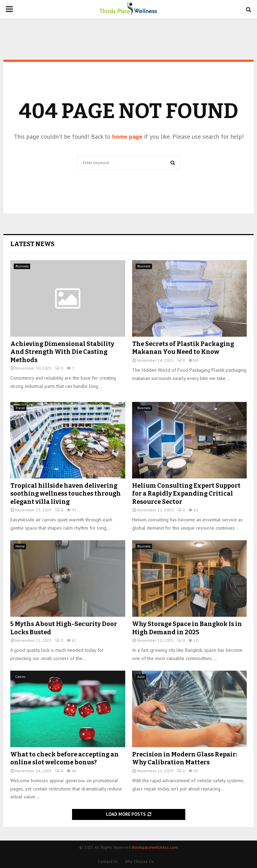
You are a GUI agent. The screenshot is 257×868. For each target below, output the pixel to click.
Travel (20, 408)
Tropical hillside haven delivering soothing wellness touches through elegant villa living (66, 494)
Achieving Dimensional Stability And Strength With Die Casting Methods (62, 352)
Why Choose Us (139, 861)
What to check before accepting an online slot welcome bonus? (65, 758)
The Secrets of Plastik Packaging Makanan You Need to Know (183, 348)
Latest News (32, 244)
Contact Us (108, 861)
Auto (141, 677)
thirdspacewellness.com (155, 847)
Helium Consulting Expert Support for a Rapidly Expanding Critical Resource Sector (186, 494)
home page (127, 136)
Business (22, 266)
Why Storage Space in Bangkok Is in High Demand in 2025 (187, 628)
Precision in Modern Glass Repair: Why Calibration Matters (185, 758)
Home (20, 546)
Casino (20, 677)
